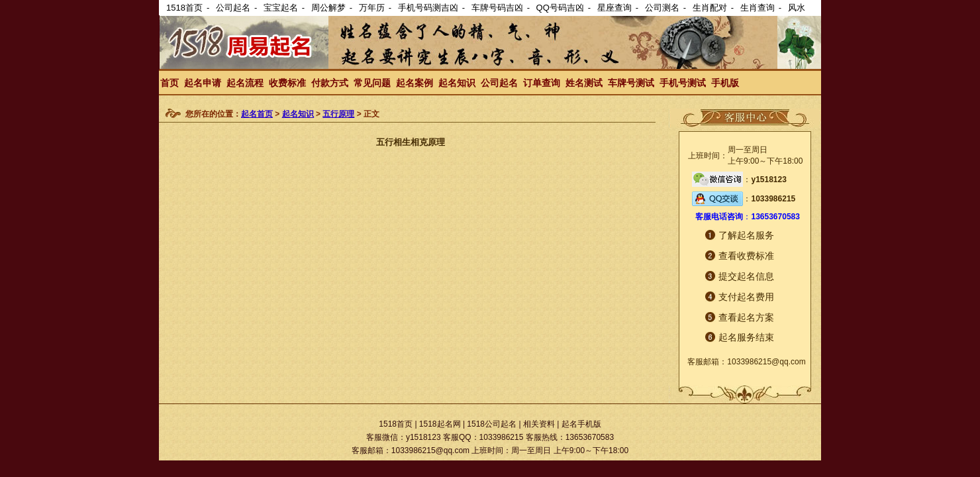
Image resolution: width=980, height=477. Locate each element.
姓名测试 (584, 83)
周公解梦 (328, 8)
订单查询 (542, 83)
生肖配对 (710, 8)
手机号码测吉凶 (428, 8)
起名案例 (415, 83)
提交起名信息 (746, 276)
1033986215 (773, 199)
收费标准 (287, 83)
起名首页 (257, 114)
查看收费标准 (746, 256)
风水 (797, 8)
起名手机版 (581, 424)
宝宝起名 (281, 8)
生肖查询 (758, 8)
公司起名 (233, 8)
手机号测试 (683, 83)
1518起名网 (440, 424)
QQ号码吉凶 (560, 8)
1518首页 (184, 8)
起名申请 (203, 83)
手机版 (725, 83)
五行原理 (338, 114)
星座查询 (614, 8)
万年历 (372, 8)
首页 (170, 83)
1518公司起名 (492, 424)
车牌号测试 (631, 83)
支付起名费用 (746, 297)
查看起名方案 (746, 317)
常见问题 (372, 83)
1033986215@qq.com (766, 362)
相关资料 (539, 424)
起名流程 (245, 83)
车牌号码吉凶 (497, 8)
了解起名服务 (746, 235)
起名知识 (457, 83)
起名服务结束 (746, 337)
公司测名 (662, 8)
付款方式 (330, 83)
